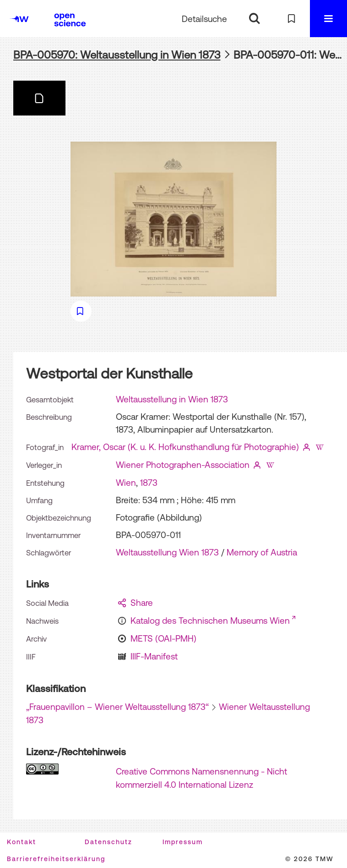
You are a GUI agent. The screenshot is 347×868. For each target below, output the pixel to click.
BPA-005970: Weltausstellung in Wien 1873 (117, 55)
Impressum (183, 842)
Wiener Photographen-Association (183, 465)
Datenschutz (108, 842)
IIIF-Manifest (154, 656)
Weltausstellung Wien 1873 (167, 552)
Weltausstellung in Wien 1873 (172, 399)
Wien (126, 483)
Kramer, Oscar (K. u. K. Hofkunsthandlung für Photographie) (185, 447)
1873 (149, 483)
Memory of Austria (262, 552)
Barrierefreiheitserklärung (56, 859)
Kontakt (22, 842)
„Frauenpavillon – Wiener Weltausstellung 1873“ (117, 707)
